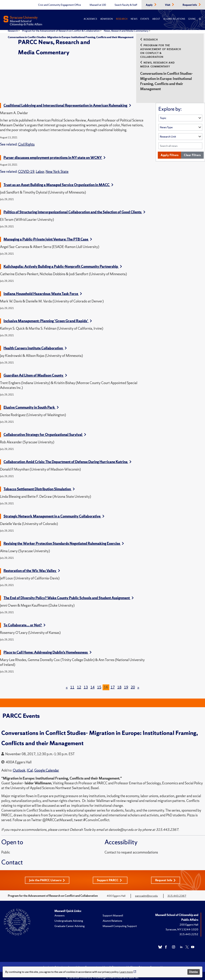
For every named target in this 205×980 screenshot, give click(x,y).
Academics (90, 19)
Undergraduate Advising (69, 917)
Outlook (19, 767)
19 (126, 683)
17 (113, 683)
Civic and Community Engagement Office (60, 5)
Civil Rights (26, 140)
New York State (57, 168)
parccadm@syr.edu (146, 892)
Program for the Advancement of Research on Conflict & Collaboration (61, 31)
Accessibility (75, 963)
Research (122, 19)
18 (119, 683)
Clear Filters (192, 151)
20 (133, 683)
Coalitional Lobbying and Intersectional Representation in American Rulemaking (67, 102)
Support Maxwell (113, 912)
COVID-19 (26, 168)
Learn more (126, 972)
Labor (40, 168)
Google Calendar (47, 767)
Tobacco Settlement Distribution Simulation (39, 485)
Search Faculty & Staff (126, 5)
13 (86, 683)
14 (92, 683)
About (156, 19)
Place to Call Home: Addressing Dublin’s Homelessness (48, 649)
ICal (30, 767)
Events (145, 19)
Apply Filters (170, 151)
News (134, 19)
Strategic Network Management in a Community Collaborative (54, 512)
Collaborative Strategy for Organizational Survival (45, 431)
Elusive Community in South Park (31, 404)
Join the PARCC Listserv (47, 876)
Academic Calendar (54, 963)
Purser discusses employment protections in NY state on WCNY (54, 154)
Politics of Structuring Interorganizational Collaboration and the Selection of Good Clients (74, 208)
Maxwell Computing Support (120, 922)
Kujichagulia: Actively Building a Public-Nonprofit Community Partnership (63, 263)
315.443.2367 (177, 892)
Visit (168, 5)
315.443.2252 (189, 930)
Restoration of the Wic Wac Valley (32, 567)
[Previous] (67, 683)
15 (99, 683)
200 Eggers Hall (189, 921)
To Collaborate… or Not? (24, 621)
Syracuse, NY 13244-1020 (182, 925)
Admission (107, 19)
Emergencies (92, 963)
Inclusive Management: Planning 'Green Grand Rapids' (48, 317)
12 (79, 683)
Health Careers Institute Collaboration (35, 344)
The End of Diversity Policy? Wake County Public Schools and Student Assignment (69, 594)
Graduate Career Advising (70, 922)
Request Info (190, 5)
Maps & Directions (113, 963)
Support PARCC (109, 876)
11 (72, 683)
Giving (192, 19)
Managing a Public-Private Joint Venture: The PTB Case (48, 235)
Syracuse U (156, 963)
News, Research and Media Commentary (126, 31)
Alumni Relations (174, 19)
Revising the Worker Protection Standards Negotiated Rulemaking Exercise (64, 540)
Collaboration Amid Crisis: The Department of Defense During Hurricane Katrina (67, 458)
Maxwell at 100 (98, 5)
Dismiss (193, 972)
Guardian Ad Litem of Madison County (35, 372)
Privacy (143, 963)
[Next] (138, 683)
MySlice (131, 963)
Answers (59, 912)
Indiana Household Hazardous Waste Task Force (43, 290)
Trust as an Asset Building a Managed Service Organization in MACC (58, 181)
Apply (149, 5)
